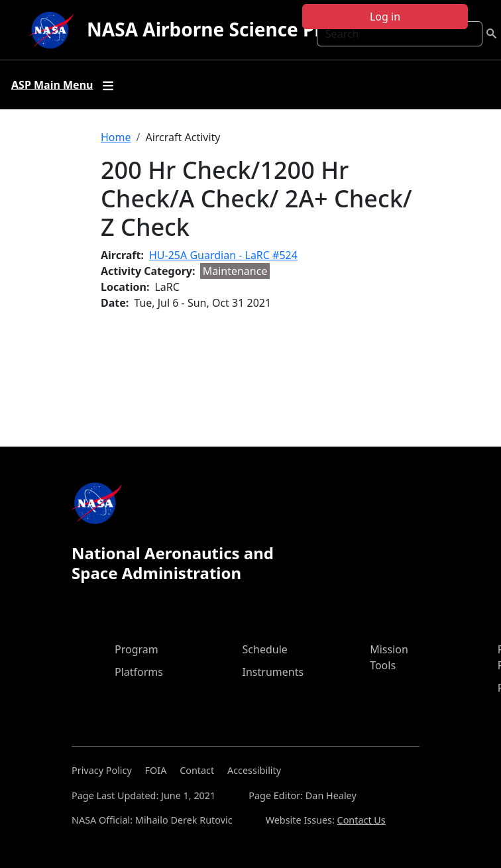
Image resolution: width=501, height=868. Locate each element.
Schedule (265, 649)
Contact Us (362, 820)
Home (116, 137)
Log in (385, 17)
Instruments (273, 672)
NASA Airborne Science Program (235, 29)
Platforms (139, 672)
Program (137, 649)
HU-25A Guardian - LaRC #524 (223, 255)
